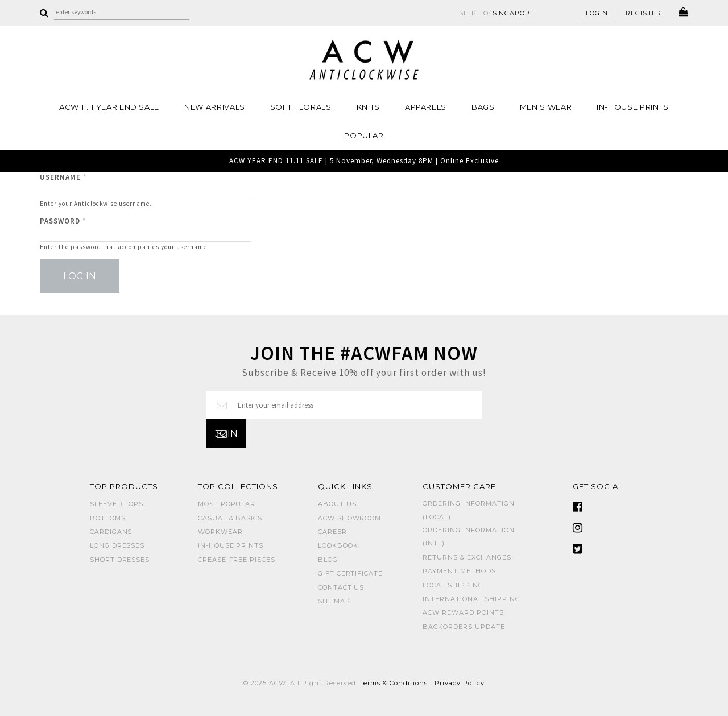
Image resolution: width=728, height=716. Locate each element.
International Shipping (471, 599)
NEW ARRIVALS (215, 107)
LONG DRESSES (117, 545)
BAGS (483, 107)
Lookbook (338, 545)
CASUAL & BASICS (230, 518)
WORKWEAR (220, 532)
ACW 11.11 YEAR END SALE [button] (109, 107)
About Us (337, 504)
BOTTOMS (108, 518)
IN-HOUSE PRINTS (633, 107)
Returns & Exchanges (467, 557)
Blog (328, 560)
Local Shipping (453, 585)
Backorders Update (464, 627)
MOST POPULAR (227, 504)
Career (332, 532)
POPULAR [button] (364, 135)
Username (63, 177)
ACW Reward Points (463, 612)
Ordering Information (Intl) (469, 537)
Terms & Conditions (394, 683)
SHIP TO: (497, 13)
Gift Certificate (351, 573)
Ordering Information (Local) (469, 510)
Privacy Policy (460, 683)
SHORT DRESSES (120, 560)
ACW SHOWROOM (350, 518)
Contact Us (341, 587)
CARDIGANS (111, 532)
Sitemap (334, 601)
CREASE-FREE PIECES (237, 560)
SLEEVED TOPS (117, 504)
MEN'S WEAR (546, 107)
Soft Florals (301, 107)
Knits (368, 107)
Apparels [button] (426, 107)
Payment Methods (459, 571)
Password (63, 221)
